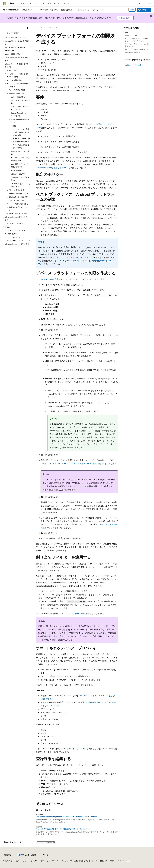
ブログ (33, 861)
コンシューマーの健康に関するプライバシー (78, 861)
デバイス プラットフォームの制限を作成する (137, 45)
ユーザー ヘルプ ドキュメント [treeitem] (16, 237)
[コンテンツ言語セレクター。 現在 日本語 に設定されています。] (8, 855)
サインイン (147, 3)
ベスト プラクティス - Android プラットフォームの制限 (137, 40)
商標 (111, 861)
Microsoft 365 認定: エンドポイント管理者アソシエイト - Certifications (63, 829)
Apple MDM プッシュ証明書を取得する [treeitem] (20, 166)
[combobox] (16, 33)
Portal (132, 10)
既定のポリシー (131, 35)
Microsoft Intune (49, 28)
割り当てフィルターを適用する (137, 49)
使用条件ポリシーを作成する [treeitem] (20, 153)
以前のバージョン (21, 861)
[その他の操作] (116, 28)
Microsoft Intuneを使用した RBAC (52, 168)
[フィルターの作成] (77, 613)
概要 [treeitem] (14, 126)
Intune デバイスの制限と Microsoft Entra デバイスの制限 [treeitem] (21, 132)
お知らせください (125, 18)
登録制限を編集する (133, 52)
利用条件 (103, 861)
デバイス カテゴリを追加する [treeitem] (20, 102)
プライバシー (52, 861)
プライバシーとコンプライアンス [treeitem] (17, 240)
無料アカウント (144, 10)
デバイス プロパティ (78, 749)
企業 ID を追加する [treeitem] (18, 97)
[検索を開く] (139, 3)
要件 (127, 32)
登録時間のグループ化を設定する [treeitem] (20, 179)
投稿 (42, 861)
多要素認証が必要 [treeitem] (17, 170)
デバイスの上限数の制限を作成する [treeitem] (21, 146)
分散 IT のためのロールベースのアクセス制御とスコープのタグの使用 (73, 463)
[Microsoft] (4, 3)
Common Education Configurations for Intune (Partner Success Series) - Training (66, 817)
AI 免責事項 (7, 861)
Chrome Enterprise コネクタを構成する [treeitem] (20, 114)
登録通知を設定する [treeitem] (18, 174)
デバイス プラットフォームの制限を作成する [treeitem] (21, 140)
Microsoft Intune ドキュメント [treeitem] (16, 37)
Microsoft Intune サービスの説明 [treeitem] (17, 244)
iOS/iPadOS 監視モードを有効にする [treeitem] (20, 185)
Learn (38, 28)
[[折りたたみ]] (27, 28)
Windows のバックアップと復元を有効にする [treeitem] (20, 159)
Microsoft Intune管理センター (53, 279)
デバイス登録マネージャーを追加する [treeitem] (20, 108)
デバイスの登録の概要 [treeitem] (17, 90)
